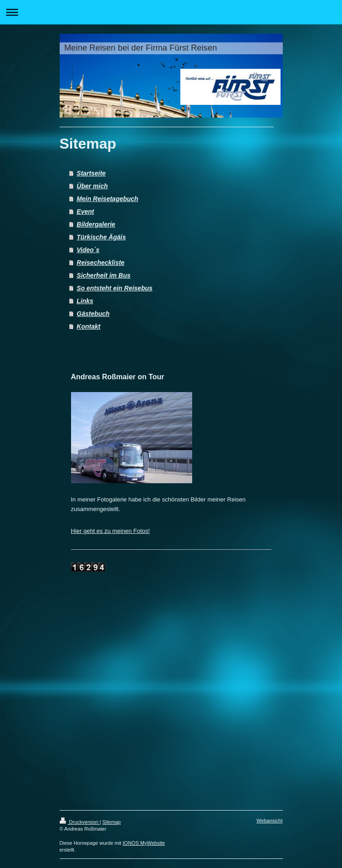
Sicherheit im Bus (103, 275)
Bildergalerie (96, 224)
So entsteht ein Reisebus (114, 288)
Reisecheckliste (100, 263)
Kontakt (88, 326)
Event (85, 212)
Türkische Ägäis (101, 237)
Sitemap (112, 822)
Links (85, 301)
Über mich (92, 186)
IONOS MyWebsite (144, 843)
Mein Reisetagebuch (107, 199)
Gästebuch (93, 314)
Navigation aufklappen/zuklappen (171, 12)
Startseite (91, 173)
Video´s (88, 250)
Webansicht (269, 821)
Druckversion (80, 822)
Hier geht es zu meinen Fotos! (110, 531)
